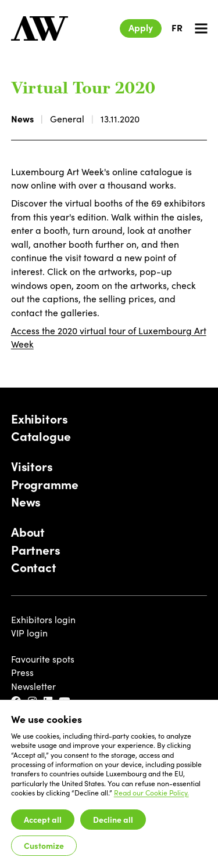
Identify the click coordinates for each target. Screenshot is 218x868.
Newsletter (33, 686)
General (67, 119)
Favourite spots (43, 659)
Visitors (32, 466)
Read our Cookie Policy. (151, 793)
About (28, 532)
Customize (44, 845)
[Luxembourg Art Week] (40, 28)
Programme (45, 484)
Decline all (113, 819)
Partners (36, 550)
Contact (34, 567)
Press (22, 672)
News (22, 118)
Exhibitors (40, 419)
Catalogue (41, 436)
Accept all (43, 819)
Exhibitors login (43, 619)
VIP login (29, 633)
